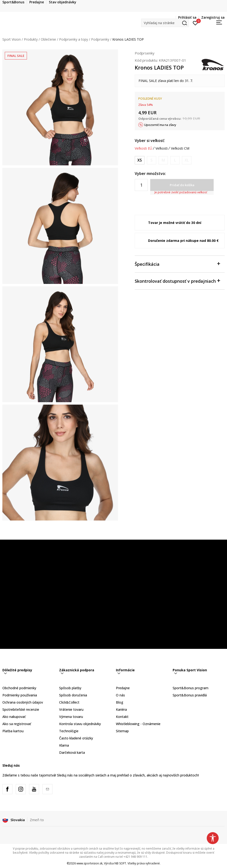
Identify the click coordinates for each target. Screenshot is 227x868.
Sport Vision (12, 39)
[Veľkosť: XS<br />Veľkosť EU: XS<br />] (140, 160)
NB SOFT (120, 863)
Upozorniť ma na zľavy (160, 125)
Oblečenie (48, 39)
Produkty (31, 39)
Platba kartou (13, 731)
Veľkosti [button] (162, 148)
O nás (120, 695)
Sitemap (122, 731)
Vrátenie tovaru (71, 709)
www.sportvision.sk (90, 863)
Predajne (123, 688)
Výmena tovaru (71, 717)
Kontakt (122, 717)
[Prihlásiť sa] (195, 23)
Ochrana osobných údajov (23, 702)
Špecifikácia (177, 264)
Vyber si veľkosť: (150, 141)
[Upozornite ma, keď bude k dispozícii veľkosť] (152, 160)
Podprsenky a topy (74, 39)
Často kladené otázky (76, 738)
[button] (165, 23)
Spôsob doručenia (73, 695)
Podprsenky (100, 39)
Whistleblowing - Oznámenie (138, 724)
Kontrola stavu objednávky (80, 724)
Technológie (69, 731)
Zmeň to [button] (37, 820)
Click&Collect (69, 702)
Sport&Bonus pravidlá (190, 695)
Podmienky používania (20, 695)
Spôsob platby (70, 688)
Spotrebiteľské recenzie (21, 709)
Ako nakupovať (14, 717)
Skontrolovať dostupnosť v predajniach (177, 281)
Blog (120, 702)
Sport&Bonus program (191, 688)
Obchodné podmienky (19, 688)
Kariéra (121, 709)
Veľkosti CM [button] (180, 148)
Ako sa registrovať (17, 724)
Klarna (64, 745)
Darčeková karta (72, 752)
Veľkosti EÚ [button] (143, 148)
